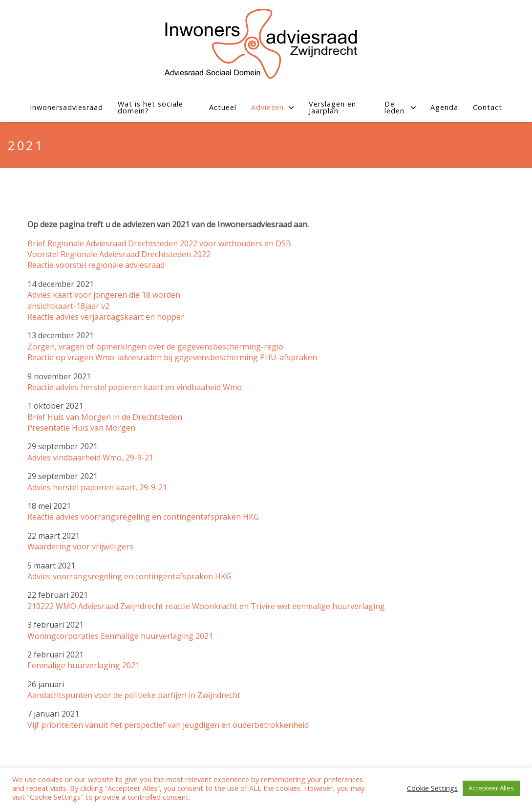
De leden (400, 108)
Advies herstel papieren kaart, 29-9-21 (97, 487)
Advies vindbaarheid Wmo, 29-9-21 (90, 458)
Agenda (444, 107)
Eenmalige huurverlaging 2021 (84, 665)
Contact (488, 107)
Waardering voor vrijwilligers (80, 546)
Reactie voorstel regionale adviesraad (96, 265)
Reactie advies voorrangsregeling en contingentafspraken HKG (143, 517)
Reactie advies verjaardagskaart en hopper (106, 317)
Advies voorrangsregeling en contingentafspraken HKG (129, 576)
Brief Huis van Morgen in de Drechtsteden (105, 417)
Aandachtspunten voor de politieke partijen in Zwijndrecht (134, 695)
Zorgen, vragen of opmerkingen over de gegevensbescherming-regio (155, 347)
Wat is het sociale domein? (150, 108)
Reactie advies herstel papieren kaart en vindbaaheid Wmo (135, 387)
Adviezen (272, 107)
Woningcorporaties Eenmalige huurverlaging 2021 (120, 636)
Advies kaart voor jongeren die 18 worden (104, 295)
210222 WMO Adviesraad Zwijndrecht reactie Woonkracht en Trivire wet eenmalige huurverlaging (206, 606)
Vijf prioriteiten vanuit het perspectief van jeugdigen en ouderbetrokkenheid (168, 725)
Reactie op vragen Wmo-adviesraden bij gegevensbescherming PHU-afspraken (172, 357)
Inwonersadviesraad (66, 107)
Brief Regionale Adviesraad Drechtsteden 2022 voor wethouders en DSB (159, 243)
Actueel (223, 107)
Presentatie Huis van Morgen (81, 428)
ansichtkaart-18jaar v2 (68, 306)
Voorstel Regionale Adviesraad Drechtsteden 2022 (119, 254)
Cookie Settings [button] (432, 788)
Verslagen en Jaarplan (332, 108)
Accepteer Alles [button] (491, 788)
